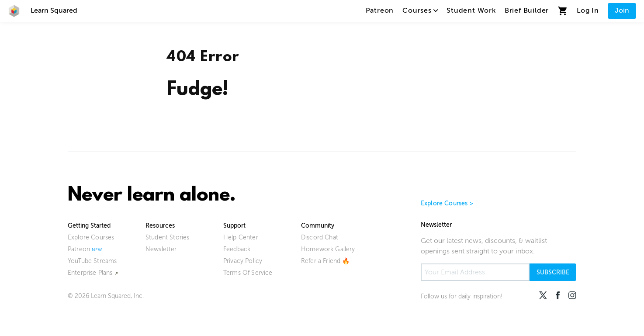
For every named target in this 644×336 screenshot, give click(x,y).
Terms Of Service (248, 273)
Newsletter (161, 249)
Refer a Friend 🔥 (325, 261)
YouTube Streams (92, 261)
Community (318, 226)
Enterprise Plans (90, 273)
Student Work (471, 10)
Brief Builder (527, 10)
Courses (420, 10)
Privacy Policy (243, 261)
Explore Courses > (447, 203)
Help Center (241, 237)
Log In (588, 10)
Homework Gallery (328, 249)
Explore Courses (91, 237)
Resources (160, 226)
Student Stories (167, 237)
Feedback (237, 249)
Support (234, 226)
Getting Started (89, 226)
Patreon (380, 10)
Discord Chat (320, 237)
